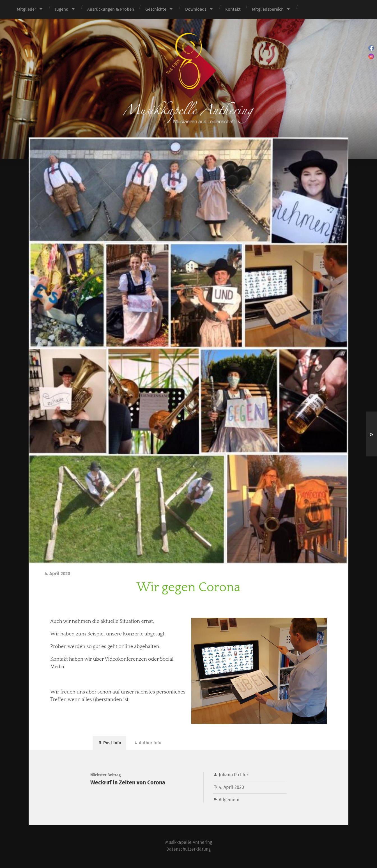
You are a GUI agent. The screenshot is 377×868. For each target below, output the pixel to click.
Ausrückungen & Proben (111, 9)
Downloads (196, 9)
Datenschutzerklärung (189, 850)
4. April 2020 (231, 788)
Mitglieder (27, 9)
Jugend (62, 9)
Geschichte (156, 9)
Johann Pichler (234, 776)
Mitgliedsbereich (268, 9)
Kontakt (233, 9)
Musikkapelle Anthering (188, 843)
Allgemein (229, 801)
